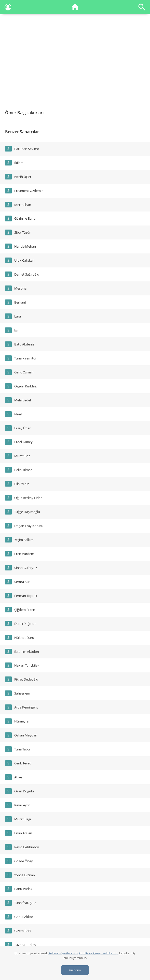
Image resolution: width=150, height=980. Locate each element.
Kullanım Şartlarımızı (63, 953)
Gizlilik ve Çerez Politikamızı (99, 953)
